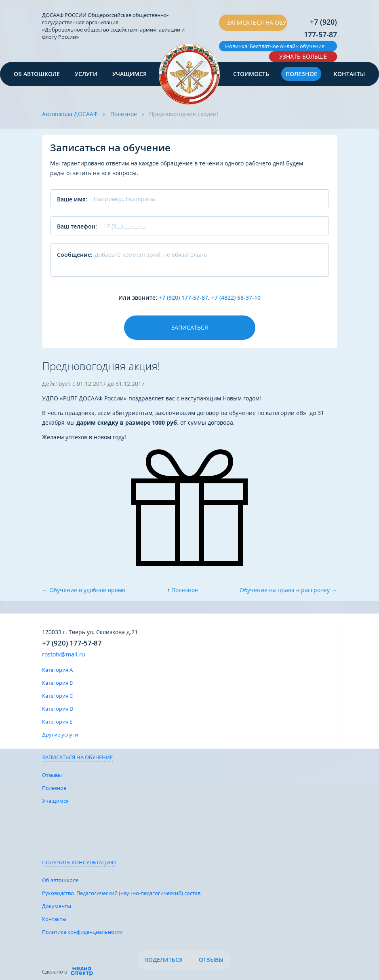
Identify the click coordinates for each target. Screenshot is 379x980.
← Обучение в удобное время (84, 590)
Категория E (57, 722)
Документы (57, 906)
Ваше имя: (72, 199)
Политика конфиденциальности (82, 932)
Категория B (57, 683)
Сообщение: (75, 255)
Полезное (301, 74)
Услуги (86, 74)
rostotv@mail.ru (64, 654)
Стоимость (251, 74)
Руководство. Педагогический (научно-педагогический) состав (121, 893)
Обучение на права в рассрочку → (288, 590)
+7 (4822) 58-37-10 (236, 297)
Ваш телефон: (77, 226)
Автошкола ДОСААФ (70, 114)
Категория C (57, 696)
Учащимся (129, 74)
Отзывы (52, 775)
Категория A (57, 670)
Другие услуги (60, 734)
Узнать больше (303, 56)
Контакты (349, 74)
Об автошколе (37, 74)
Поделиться (163, 960)
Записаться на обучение (257, 22)
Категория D (58, 709)
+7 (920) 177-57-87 (320, 28)
